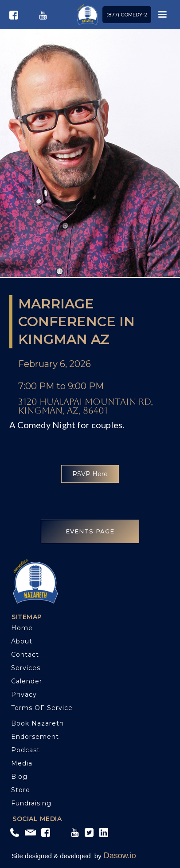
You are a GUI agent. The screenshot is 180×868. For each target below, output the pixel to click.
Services (26, 668)
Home (22, 628)
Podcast (25, 750)
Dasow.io (120, 856)
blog (19, 777)
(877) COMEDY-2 (127, 15)
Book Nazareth (37, 723)
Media (22, 763)
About (22, 641)
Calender (27, 681)
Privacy (24, 694)
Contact (25, 655)
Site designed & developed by (57, 856)
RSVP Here (90, 474)
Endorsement (35, 737)
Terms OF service (42, 708)
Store (21, 790)
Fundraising (31, 803)
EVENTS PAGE (90, 531)
